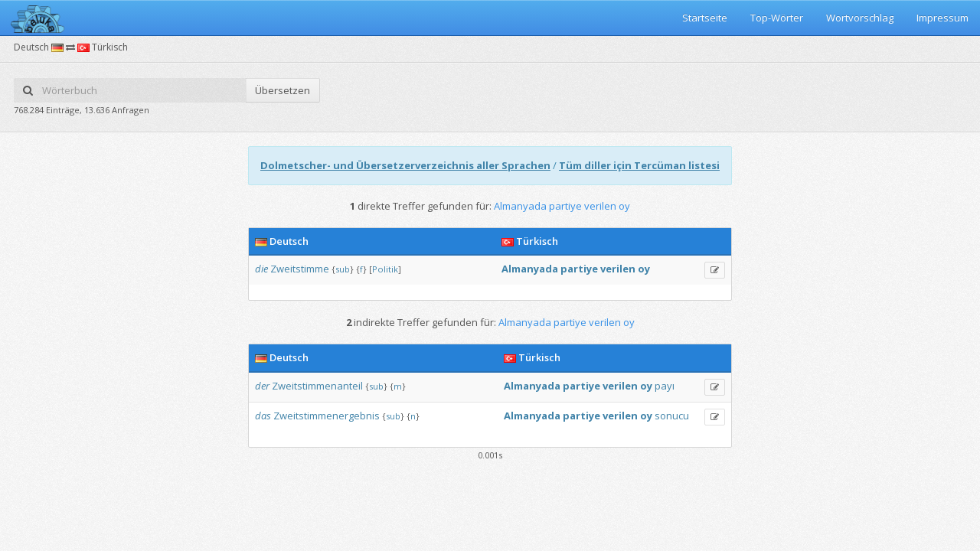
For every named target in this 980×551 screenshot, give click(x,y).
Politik (385, 269)
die (261, 269)
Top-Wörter (777, 18)
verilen (618, 269)
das (263, 416)
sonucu (672, 416)
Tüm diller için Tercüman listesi (639, 165)
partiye (579, 269)
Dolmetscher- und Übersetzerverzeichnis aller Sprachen (405, 165)
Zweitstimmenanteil (317, 386)
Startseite (705, 18)
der (262, 386)
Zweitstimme (300, 269)
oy (644, 269)
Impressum (942, 18)
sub (343, 269)
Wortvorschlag (860, 18)
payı (665, 386)
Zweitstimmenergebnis (327, 416)
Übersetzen (283, 90)
